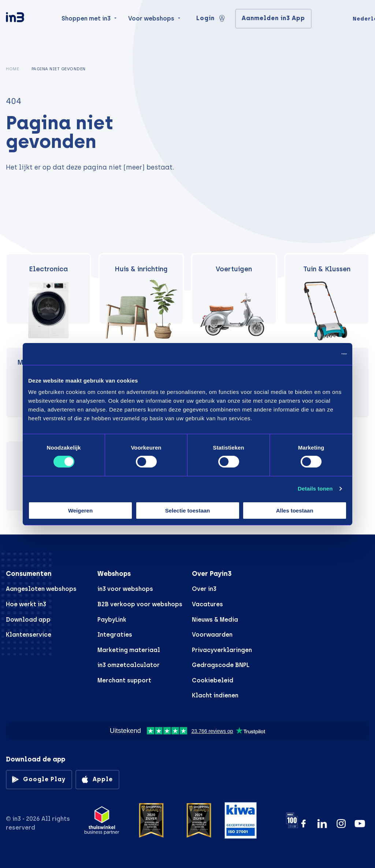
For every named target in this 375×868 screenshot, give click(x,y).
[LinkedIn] (322, 824)
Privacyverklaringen (222, 650)
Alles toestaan (295, 511)
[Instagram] (341, 824)
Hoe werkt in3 (26, 604)
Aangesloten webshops (41, 589)
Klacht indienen (215, 695)
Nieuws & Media (215, 620)
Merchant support (124, 680)
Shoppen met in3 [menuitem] (86, 30)
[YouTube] (360, 824)
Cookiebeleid (213, 680)
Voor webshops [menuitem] (151, 30)
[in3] (28, 30)
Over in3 (204, 589)
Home (12, 69)
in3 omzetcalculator (129, 665)
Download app (28, 620)
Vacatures (207, 604)
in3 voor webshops (125, 589)
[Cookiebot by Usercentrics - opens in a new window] (315, 354)
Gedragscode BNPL (221, 665)
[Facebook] (303, 824)
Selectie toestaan (188, 511)
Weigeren (80, 511)
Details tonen (315, 489)
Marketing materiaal (129, 650)
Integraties (115, 635)
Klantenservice (29, 635)
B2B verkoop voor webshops (140, 604)
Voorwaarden (212, 635)
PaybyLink (112, 620)
